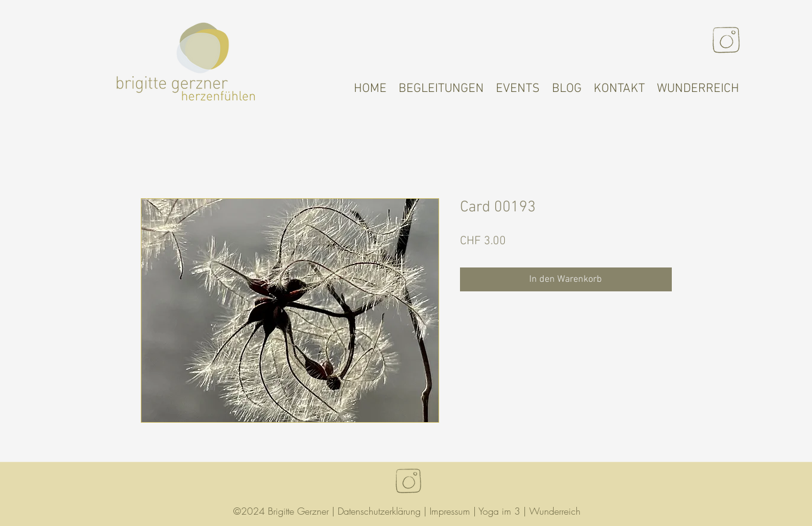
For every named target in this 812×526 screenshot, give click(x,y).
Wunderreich (555, 511)
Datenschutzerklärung (379, 511)
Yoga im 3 (499, 511)
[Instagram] (726, 40)
